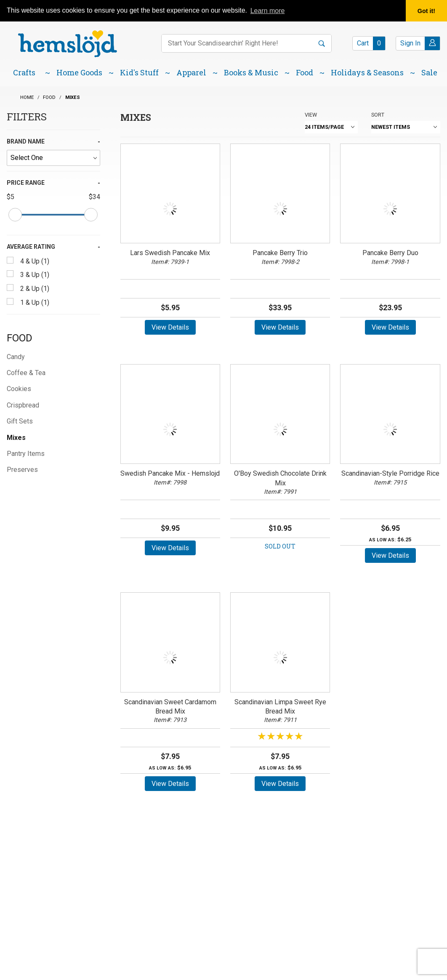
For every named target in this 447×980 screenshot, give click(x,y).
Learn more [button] (268, 11)
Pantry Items (26, 454)
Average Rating (31, 247)
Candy (16, 357)
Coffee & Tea (26, 373)
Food (20, 338)
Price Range (26, 183)
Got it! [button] (426, 11)
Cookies (19, 389)
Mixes (16, 438)
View (311, 115)
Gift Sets (20, 421)
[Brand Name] (53, 158)
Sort (378, 115)
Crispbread (23, 405)
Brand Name (26, 141)
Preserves (22, 470)
